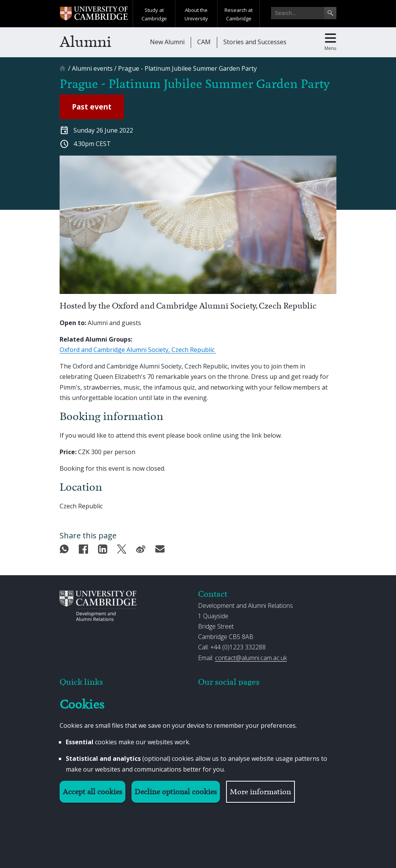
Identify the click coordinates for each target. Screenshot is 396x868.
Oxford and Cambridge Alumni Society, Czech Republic (138, 350)
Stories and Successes (255, 42)
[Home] (63, 71)
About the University (196, 14)
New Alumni (167, 42)
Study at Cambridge (154, 14)
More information (260, 792)
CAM (204, 42)
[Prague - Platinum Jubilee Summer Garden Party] (187, 68)
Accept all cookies (92, 792)
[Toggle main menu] (330, 42)
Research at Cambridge (239, 14)
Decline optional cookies (176, 792)
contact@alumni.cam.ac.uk (251, 658)
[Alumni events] (92, 68)
